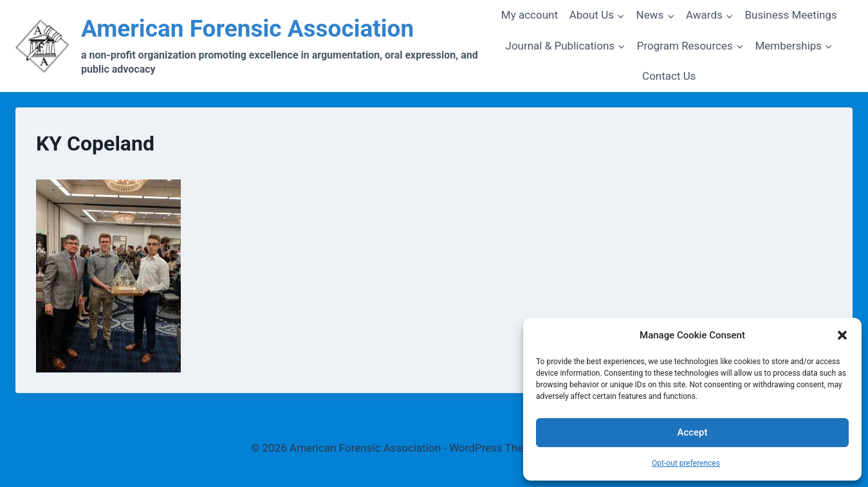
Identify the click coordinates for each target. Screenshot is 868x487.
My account (530, 15)
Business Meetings (790, 15)
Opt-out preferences (686, 463)
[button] (842, 335)
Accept (692, 432)
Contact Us (669, 76)
